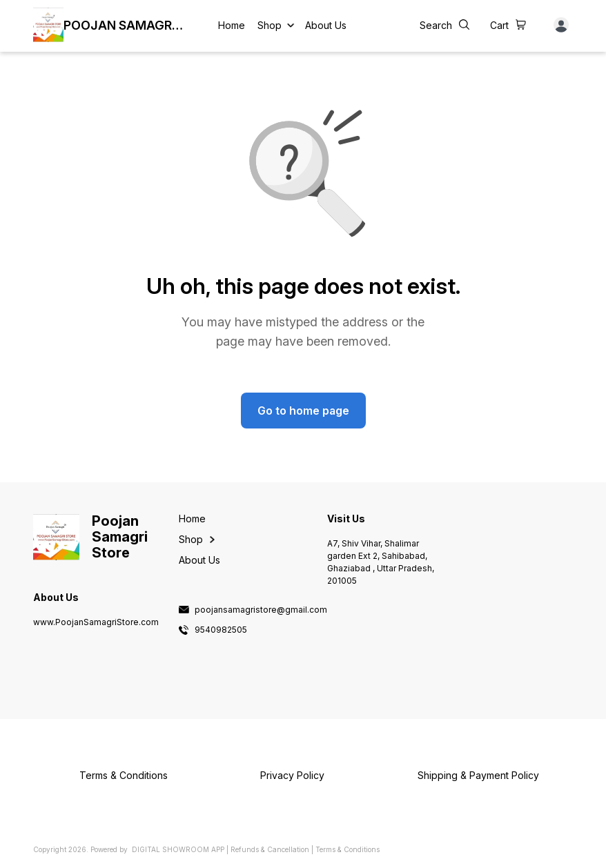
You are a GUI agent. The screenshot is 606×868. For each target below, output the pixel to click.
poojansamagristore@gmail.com (261, 610)
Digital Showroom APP (178, 849)
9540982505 (221, 630)
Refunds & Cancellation (270, 849)
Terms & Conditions (348, 849)
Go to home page (303, 411)
